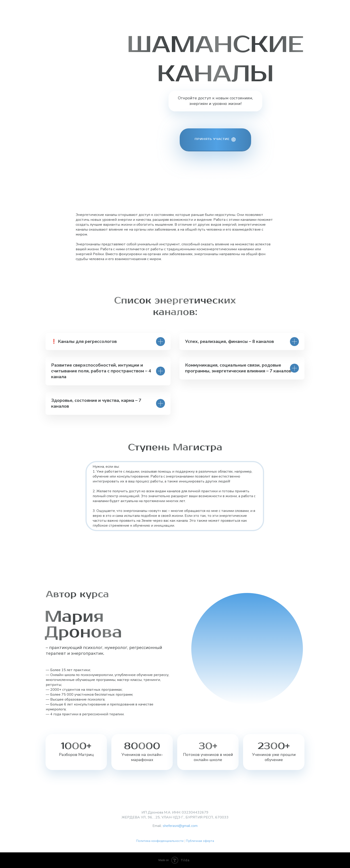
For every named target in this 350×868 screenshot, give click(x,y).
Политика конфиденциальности (160, 841)
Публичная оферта (200, 841)
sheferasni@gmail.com (180, 826)
